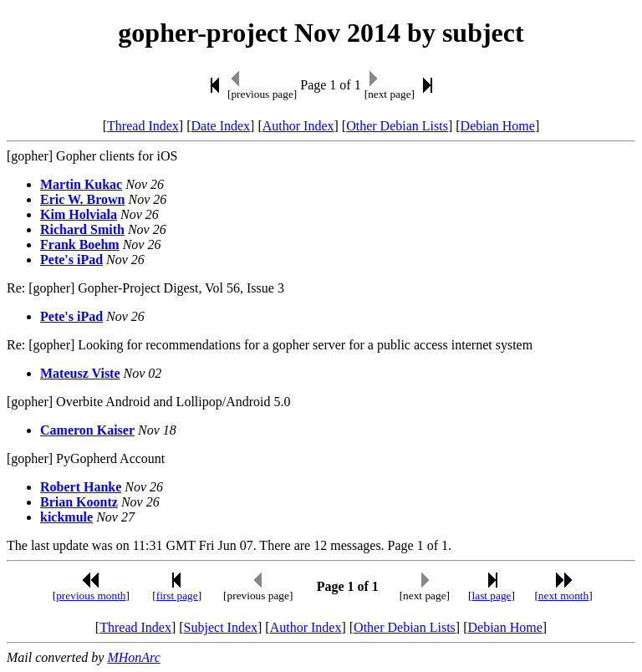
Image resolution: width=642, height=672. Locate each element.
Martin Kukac (81, 184)
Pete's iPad (71, 260)
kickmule (66, 517)
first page (177, 596)
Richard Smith (82, 229)
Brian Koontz (79, 502)
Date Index (220, 126)
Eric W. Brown (83, 199)
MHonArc (133, 657)
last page (492, 596)
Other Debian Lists (397, 126)
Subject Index (221, 627)
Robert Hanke (81, 487)
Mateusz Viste (80, 373)
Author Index (298, 126)
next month (563, 596)
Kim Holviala (79, 214)
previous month (91, 596)
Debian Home (498, 126)
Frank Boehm (80, 244)
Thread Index (143, 126)
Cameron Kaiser (87, 430)
